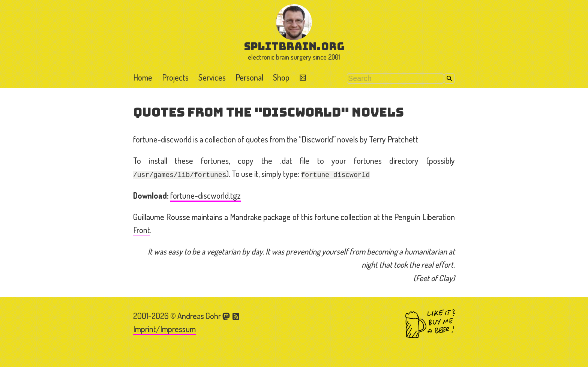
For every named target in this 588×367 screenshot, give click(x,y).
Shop (281, 77)
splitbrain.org (294, 46)
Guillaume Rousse (162, 217)
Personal (249, 77)
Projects (175, 77)
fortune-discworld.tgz (205, 195)
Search (449, 79)
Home (143, 77)
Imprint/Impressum (164, 329)
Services (212, 77)
